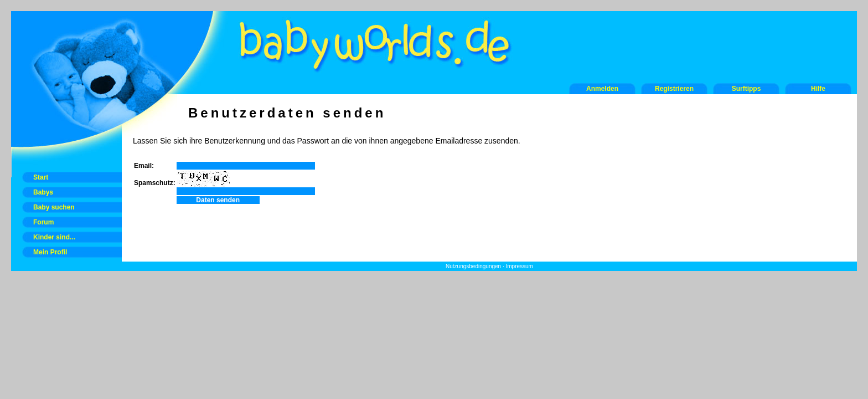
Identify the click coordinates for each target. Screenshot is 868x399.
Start (41, 177)
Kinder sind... (54, 237)
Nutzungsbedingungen (473, 266)
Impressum (519, 266)
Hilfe (818, 89)
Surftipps (746, 89)
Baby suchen (54, 207)
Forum (43, 222)
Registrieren (674, 89)
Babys (43, 192)
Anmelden (602, 89)
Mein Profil (50, 252)
